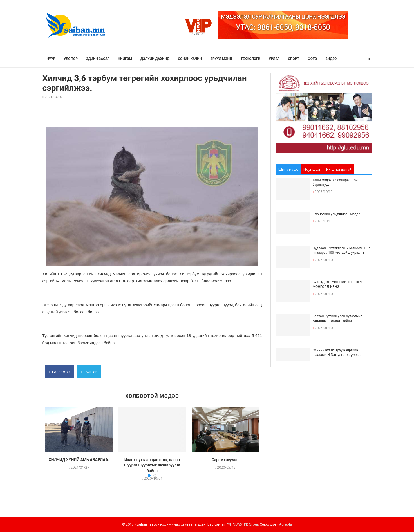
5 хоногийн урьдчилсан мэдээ (337, 214)
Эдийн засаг (98, 59)
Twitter (89, 374)
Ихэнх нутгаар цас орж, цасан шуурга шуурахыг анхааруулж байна (152, 465)
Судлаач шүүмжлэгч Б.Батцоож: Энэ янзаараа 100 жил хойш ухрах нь (342, 251)
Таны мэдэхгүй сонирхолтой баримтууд (335, 182)
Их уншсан (312, 170)
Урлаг (274, 59)
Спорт (294, 59)
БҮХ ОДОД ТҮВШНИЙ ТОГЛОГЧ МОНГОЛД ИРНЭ (338, 285)
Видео (331, 59)
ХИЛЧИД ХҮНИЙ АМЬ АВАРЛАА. (79, 460)
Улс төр (71, 59)
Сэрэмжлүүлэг (225, 460)
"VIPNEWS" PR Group (243, 524)
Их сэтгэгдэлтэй (339, 170)
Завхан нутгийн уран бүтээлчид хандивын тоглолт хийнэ (338, 319)
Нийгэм (125, 59)
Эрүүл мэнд (221, 59)
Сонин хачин (190, 59)
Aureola (286, 524)
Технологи (250, 59)
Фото (312, 59)
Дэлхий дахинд (155, 59)
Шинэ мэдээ (288, 170)
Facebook (60, 374)
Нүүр (51, 59)
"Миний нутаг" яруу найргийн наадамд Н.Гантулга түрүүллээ (337, 353)
